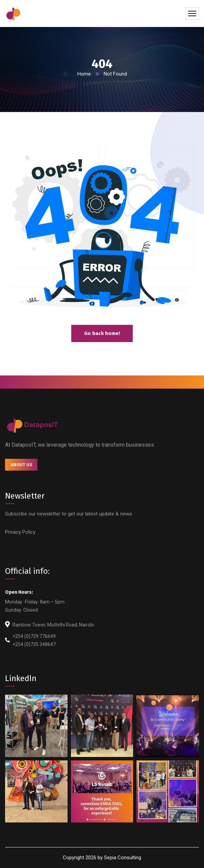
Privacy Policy (20, 532)
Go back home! (102, 333)
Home (84, 74)
